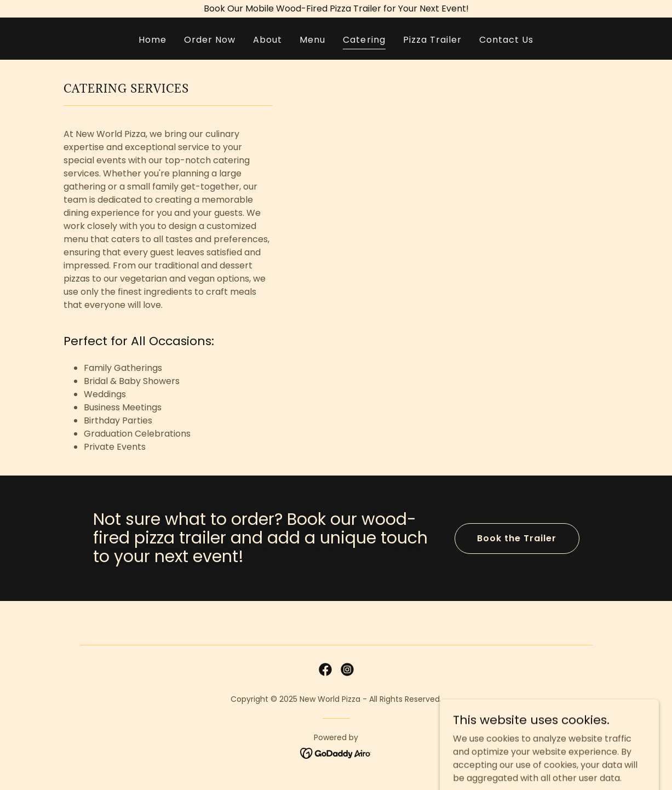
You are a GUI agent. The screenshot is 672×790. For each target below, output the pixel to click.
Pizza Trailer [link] (432, 40)
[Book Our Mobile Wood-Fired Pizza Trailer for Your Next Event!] (336, 9)
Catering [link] (364, 40)
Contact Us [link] (506, 40)
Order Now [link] (210, 40)
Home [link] (153, 40)
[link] (325, 669)
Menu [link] (312, 40)
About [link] (268, 40)
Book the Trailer (517, 538)
